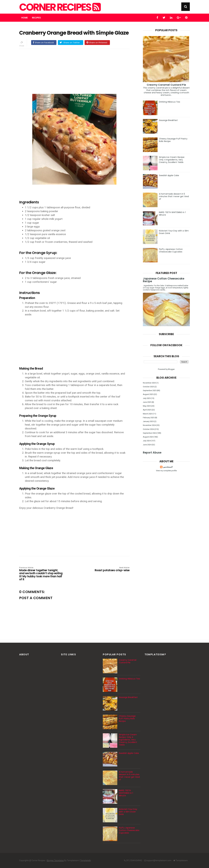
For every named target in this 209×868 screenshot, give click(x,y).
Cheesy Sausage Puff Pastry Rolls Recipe (173, 140)
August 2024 (148, 437)
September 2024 (150, 433)
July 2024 (147, 441)
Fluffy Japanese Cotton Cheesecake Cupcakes (171, 250)
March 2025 (148, 414)
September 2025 (150, 390)
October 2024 (148, 429)
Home (25, 18)
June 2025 (147, 402)
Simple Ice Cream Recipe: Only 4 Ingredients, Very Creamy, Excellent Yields (172, 160)
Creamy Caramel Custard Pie (166, 85)
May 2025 (147, 406)
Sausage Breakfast (168, 120)
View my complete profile (166, 471)
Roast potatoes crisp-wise (107, 569)
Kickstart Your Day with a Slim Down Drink (174, 232)
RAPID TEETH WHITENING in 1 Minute (172, 214)
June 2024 (147, 445)
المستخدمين (168, 467)
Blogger (171, 369)
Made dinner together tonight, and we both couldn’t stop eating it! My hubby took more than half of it (41, 574)
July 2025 (147, 398)
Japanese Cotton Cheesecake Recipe (164, 280)
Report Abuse (152, 453)
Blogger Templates (55, 860)
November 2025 (149, 383)
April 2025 (147, 410)
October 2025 (148, 387)
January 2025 (148, 421)
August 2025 (148, 394)
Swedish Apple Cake (169, 175)
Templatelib (86, 860)
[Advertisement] (77, 71)
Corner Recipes (60, 7)
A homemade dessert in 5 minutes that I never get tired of (174, 196)
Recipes (36, 18)
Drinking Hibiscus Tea (169, 102)
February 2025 (149, 418)
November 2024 (149, 425)
